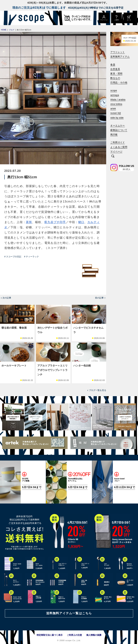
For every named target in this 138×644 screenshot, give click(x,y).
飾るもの (115, 78)
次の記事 (7, 298)
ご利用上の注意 (74, 635)
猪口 (81, 222)
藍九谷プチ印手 (55, 222)
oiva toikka (116, 104)
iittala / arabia (118, 100)
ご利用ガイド (118, 142)
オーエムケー (118, 126)
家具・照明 (116, 74)
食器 (113, 65)
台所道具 (115, 69)
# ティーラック (31, 257)
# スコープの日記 (13, 257)
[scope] (30, 18)
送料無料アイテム (120, 57)
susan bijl (116, 113)
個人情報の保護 (94, 635)
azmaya (115, 95)
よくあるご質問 (119, 147)
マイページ (116, 152)
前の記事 (99, 298)
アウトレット (118, 52)
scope (114, 90)
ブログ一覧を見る (98, 390)
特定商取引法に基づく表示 (50, 635)
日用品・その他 (119, 83)
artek (113, 108)
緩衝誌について (119, 130)
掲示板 (114, 134)
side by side (117, 118)
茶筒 (29, 222)
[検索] (113, 156)
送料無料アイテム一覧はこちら (69, 613)
